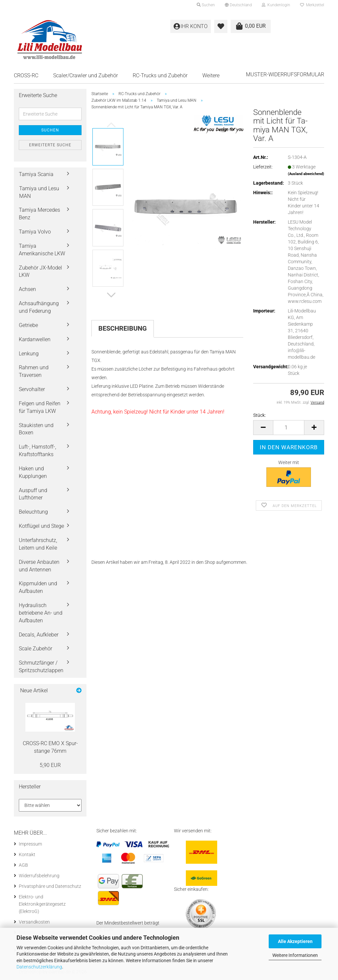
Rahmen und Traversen (34, 371)
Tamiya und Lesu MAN (39, 192)
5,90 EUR (50, 765)
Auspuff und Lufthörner (33, 494)
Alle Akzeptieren (295, 941)
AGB (23, 865)
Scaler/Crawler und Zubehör (85, 75)
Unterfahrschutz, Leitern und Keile (38, 544)
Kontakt (27, 854)
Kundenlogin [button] (276, 5)
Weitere (211, 75)
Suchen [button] (206, 5)
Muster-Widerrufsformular (285, 74)
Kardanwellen (35, 339)
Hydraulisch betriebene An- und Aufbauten (41, 613)
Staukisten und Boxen (36, 429)
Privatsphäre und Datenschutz (50, 886)
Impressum (30, 844)
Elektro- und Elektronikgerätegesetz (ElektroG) (42, 904)
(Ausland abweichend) (306, 174)
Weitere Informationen (295, 955)
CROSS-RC (26, 75)
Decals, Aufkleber (39, 635)
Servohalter (32, 389)
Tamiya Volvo (35, 232)
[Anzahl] (289, 428)
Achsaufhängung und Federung (39, 307)
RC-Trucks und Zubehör (160, 75)
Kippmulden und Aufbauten (38, 587)
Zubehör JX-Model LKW (40, 272)
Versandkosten (34, 922)
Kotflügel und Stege (41, 526)
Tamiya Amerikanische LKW (42, 250)
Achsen (27, 289)
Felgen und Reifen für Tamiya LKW (40, 407)
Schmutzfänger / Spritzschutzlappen (41, 667)
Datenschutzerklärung (39, 967)
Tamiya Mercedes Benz (39, 214)
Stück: (259, 415)
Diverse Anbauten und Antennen (39, 566)
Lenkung (29, 354)
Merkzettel (312, 5)
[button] (238, 5)
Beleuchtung (33, 512)
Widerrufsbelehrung (39, 876)
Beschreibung (123, 328)
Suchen (50, 130)
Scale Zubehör (35, 649)
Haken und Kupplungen (33, 472)
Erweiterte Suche (50, 145)
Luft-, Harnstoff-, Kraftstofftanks (37, 451)
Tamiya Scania (36, 174)
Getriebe (28, 325)
